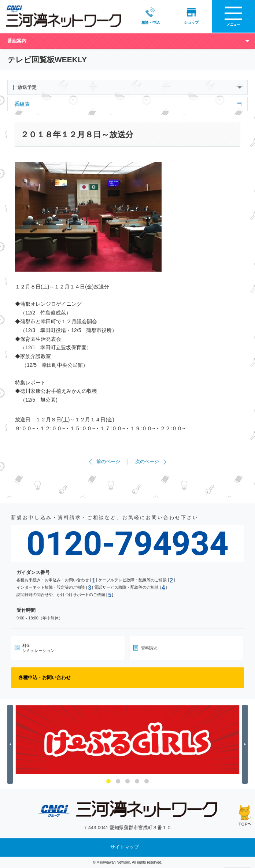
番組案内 (17, 40)
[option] (127, 739)
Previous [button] (11, 744)
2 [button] (118, 781)
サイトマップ (125, 847)
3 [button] (127, 781)
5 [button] (147, 781)
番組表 (22, 104)
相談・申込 (151, 16)
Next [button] (246, 744)
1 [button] (108, 781)
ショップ (191, 16)
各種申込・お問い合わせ (45, 677)
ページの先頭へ (245, 815)
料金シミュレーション (38, 648)
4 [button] (137, 781)
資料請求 (149, 648)
